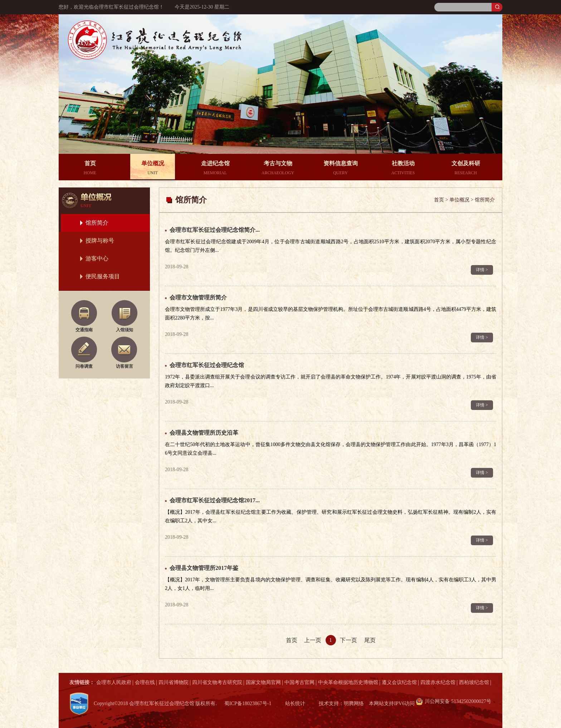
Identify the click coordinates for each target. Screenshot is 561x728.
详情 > (482, 270)
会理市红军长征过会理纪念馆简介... (215, 230)
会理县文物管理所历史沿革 (204, 433)
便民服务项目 (103, 276)
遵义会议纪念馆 (399, 682)
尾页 (370, 640)
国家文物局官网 (263, 682)
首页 (292, 640)
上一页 (313, 640)
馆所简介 (97, 223)
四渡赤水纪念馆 (438, 682)
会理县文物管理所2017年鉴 (204, 568)
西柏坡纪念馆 (474, 682)
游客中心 (97, 258)
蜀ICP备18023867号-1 (248, 703)
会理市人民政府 (114, 682)
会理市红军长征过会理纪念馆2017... (215, 500)
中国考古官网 (299, 682)
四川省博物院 (174, 682)
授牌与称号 (100, 241)
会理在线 (145, 682)
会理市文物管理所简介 (198, 297)
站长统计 (295, 703)
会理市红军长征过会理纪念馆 (207, 365)
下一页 (348, 640)
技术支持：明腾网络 (341, 703)
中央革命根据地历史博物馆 (348, 682)
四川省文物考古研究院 (217, 682)
